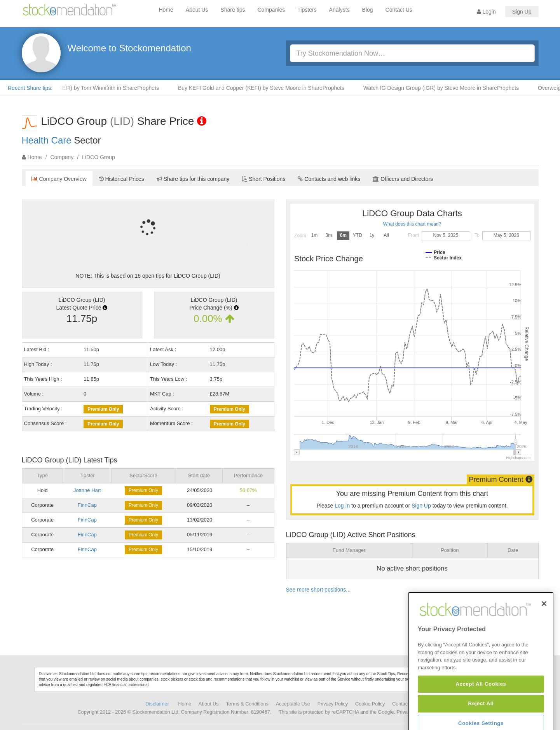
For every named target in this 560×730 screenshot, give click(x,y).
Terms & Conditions (247, 704)
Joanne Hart (87, 490)
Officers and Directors (403, 179)
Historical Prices (122, 179)
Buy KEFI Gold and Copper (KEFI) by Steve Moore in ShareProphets (266, 88)
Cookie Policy (370, 704)
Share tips (233, 10)
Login (486, 12)
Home (166, 10)
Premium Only (103, 409)
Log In (342, 506)
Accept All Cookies (481, 705)
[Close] (544, 625)
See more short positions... (318, 590)
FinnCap (87, 505)
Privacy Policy (333, 704)
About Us (197, 10)
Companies (271, 10)
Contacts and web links (329, 179)
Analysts (339, 10)
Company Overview (59, 179)
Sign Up (522, 12)
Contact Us (399, 10)
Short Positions (263, 179)
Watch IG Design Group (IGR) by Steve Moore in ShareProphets (446, 88)
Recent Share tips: (30, 88)
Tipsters (307, 10)
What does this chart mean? (412, 224)
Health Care (47, 140)
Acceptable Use (293, 704)
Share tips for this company (193, 179)
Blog (368, 10)
